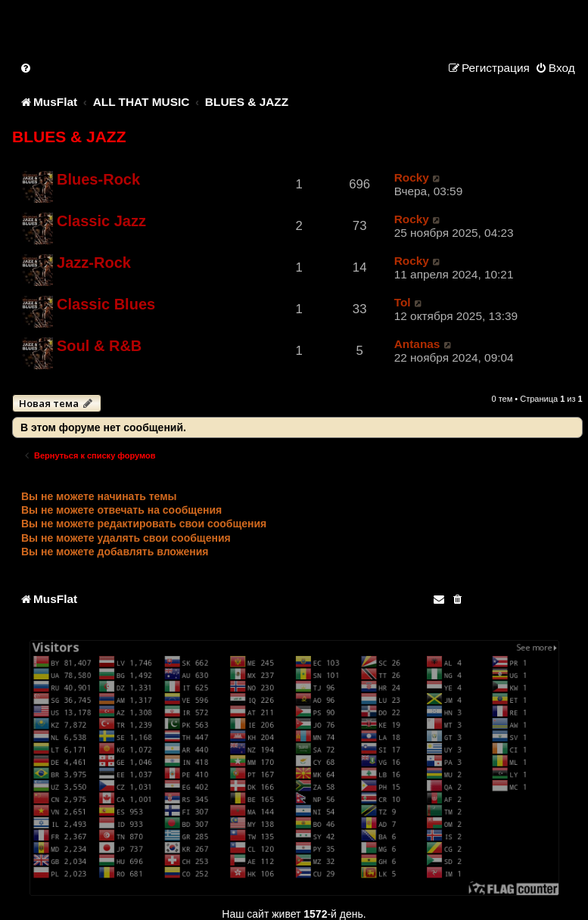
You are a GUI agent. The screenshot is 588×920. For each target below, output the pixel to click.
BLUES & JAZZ (69, 137)
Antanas (417, 344)
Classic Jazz (101, 221)
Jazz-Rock (94, 263)
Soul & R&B (99, 346)
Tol (403, 302)
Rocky (412, 177)
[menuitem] (26, 68)
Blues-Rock (98, 179)
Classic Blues (106, 304)
